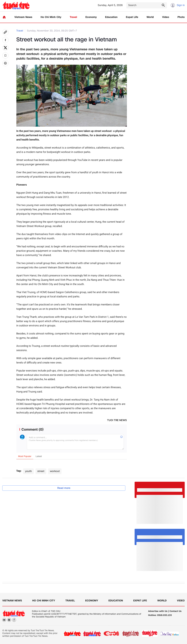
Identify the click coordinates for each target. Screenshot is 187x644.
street (41, 471)
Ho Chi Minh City (51, 17)
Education (111, 17)
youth (28, 471)
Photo (181, 17)
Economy (91, 17)
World (150, 17)
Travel (73, 17)
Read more (64, 488)
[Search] (147, 5)
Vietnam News (23, 17)
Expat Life (132, 17)
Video (166, 17)
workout (55, 471)
